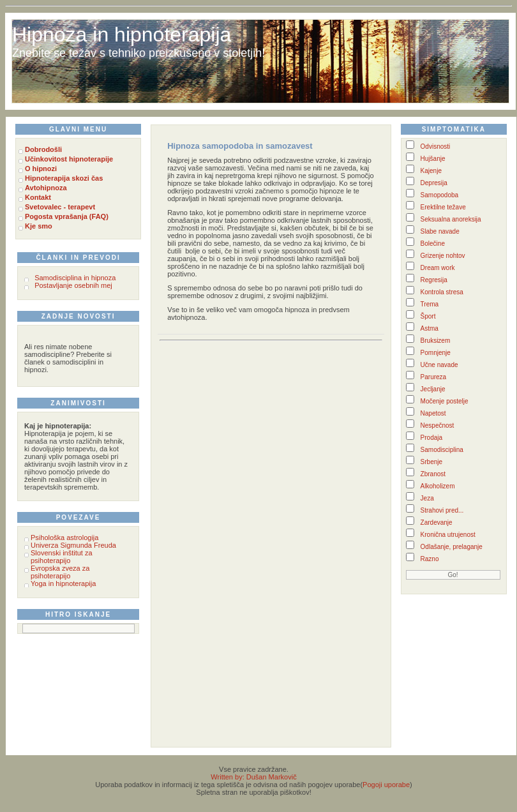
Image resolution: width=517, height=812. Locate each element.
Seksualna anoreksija (451, 219)
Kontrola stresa (442, 292)
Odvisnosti (436, 147)
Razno (430, 559)
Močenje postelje (445, 401)
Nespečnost (438, 425)
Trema (430, 304)
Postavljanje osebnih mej (73, 285)
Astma (430, 328)
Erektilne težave (443, 207)
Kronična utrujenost (448, 535)
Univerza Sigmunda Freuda (73, 545)
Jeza (427, 498)
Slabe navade (440, 231)
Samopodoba (440, 195)
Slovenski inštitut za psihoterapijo (62, 557)
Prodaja (431, 438)
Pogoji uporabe (386, 785)
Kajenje (431, 171)
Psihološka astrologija (64, 538)
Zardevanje (437, 523)
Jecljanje (433, 389)
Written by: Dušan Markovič (253, 777)
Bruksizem (436, 341)
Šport (428, 316)
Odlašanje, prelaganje (452, 547)
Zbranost (433, 474)
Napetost (433, 413)
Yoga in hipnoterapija (63, 583)
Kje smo (39, 226)
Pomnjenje (436, 353)
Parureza (434, 377)
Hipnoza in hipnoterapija (122, 34)
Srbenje (431, 462)
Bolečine (433, 244)
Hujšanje (433, 159)
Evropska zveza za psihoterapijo (60, 572)
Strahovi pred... (442, 510)
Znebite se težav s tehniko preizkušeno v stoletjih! (139, 53)
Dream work (438, 268)
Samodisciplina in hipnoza (75, 278)
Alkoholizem (438, 486)
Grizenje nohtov (443, 256)
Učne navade (439, 365)
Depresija (434, 183)
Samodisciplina (442, 450)
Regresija (434, 280)
